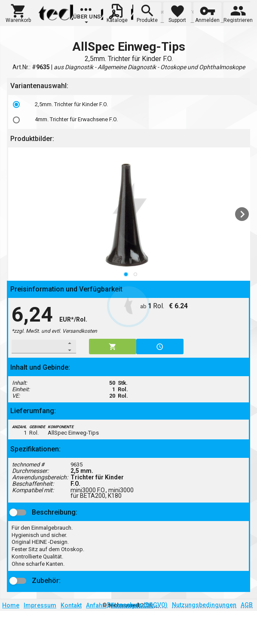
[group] (87, 15)
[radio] (16, 104)
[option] (130, 104)
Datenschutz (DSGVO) (137, 605)
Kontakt (71, 605)
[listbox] (130, 112)
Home (11, 605)
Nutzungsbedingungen (204, 605)
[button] (18, 12)
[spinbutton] (38, 347)
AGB (247, 605)
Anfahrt (96, 605)
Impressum (40, 605)
